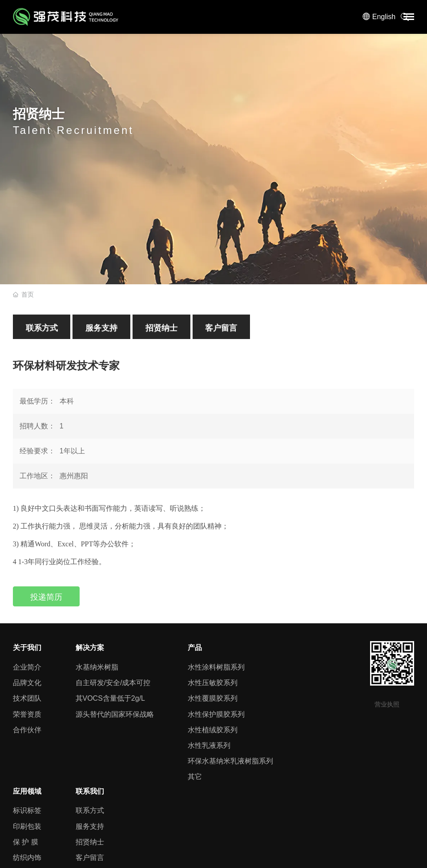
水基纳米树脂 (97, 667)
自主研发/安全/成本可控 (113, 683)
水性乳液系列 (209, 745)
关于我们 (27, 648)
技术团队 (27, 698)
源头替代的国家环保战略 (115, 714)
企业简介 (27, 667)
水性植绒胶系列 (213, 730)
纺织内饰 (27, 858)
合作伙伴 (27, 730)
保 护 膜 (26, 842)
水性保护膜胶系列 (216, 714)
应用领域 (27, 791)
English (384, 17)
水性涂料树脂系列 (216, 667)
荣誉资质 (27, 714)
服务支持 (101, 332)
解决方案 (90, 648)
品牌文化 (27, 683)
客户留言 (221, 332)
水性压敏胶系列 (213, 683)
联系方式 (42, 332)
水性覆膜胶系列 (213, 698)
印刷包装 (27, 826)
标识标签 (27, 810)
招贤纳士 (161, 332)
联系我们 (90, 791)
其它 (195, 777)
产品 (195, 648)
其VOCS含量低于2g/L (110, 698)
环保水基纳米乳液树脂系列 (230, 761)
